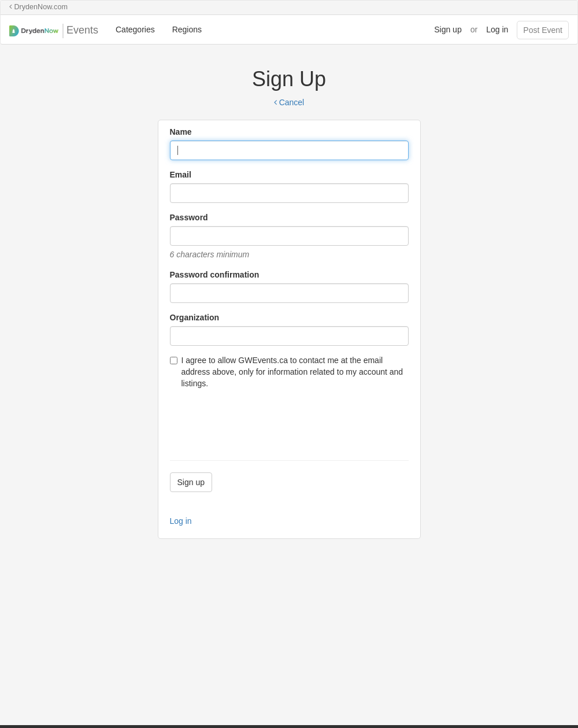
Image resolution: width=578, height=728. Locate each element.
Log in (497, 29)
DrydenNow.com (38, 7)
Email (181, 175)
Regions (187, 29)
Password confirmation (215, 275)
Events (54, 31)
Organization (195, 317)
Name (181, 132)
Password (189, 217)
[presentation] (258, 420)
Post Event (543, 30)
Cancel (289, 102)
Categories (135, 29)
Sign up (448, 29)
